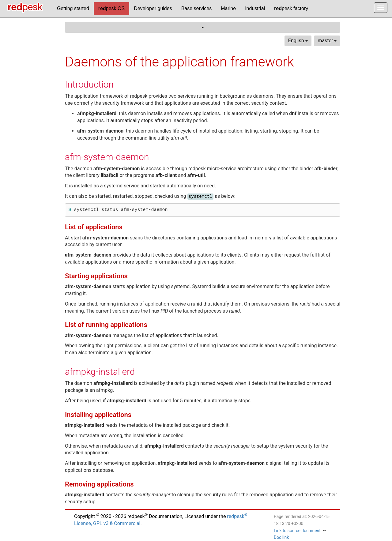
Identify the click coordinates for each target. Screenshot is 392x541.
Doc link (281, 537)
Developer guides (153, 8)
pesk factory (291, 8)
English (298, 41)
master (327, 41)
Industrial (255, 8)
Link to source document (297, 531)
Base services (197, 8)
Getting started (73, 8)
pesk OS (111, 8)
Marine (228, 8)
